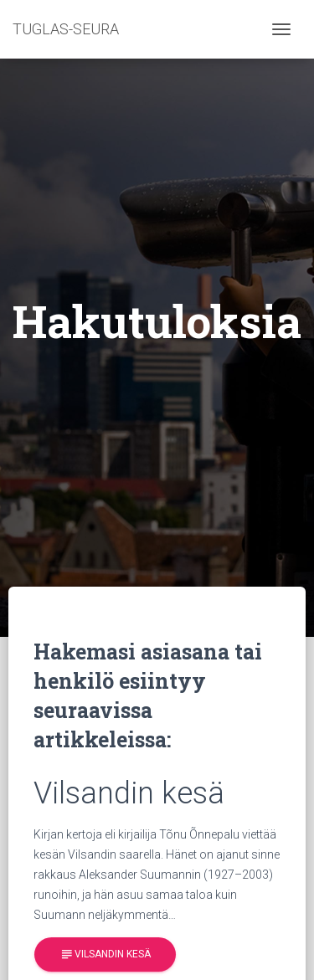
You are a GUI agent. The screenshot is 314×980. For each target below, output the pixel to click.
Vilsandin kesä (105, 954)
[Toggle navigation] (281, 29)
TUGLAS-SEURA (66, 29)
